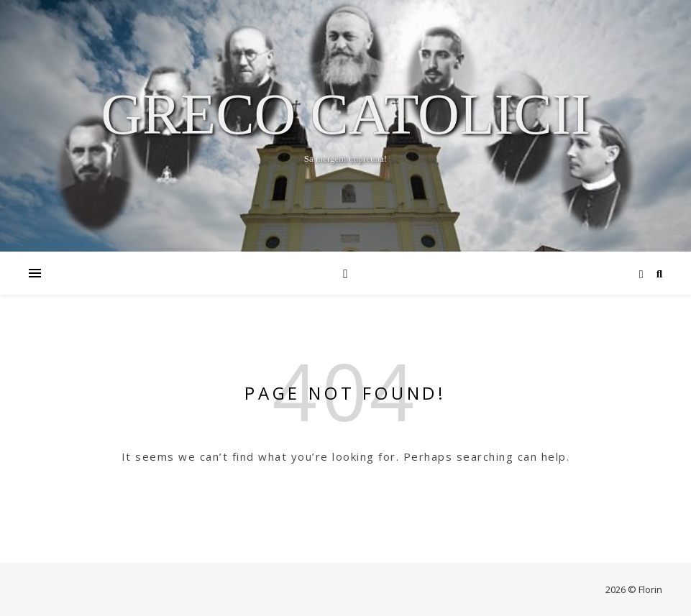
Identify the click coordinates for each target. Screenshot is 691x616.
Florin (650, 589)
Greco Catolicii (345, 114)
